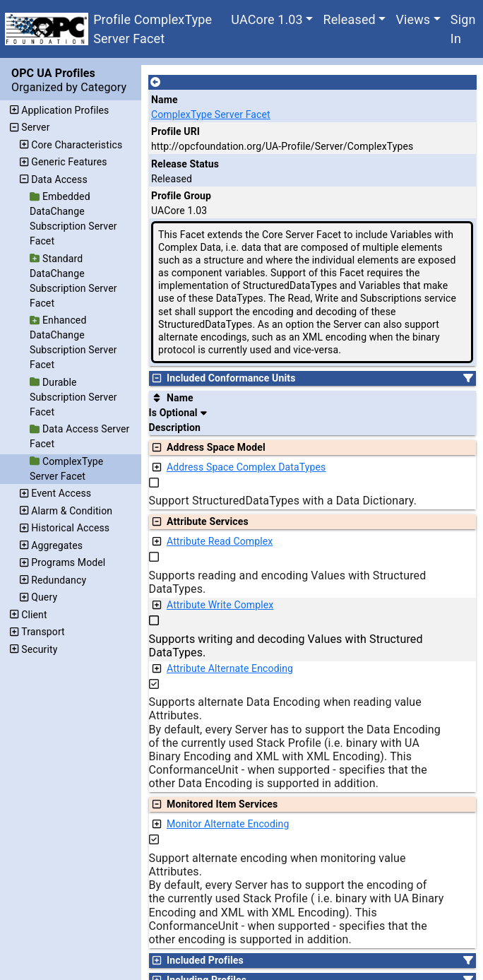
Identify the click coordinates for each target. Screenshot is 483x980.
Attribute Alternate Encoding (230, 668)
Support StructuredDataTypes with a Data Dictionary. (283, 501)
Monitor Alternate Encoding (228, 824)
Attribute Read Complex (220, 541)
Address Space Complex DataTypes (246, 467)
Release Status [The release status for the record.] (185, 164)
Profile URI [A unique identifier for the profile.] (175, 131)
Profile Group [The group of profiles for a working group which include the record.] (181, 196)
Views (413, 19)
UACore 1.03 (267, 19)
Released (349, 19)
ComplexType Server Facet (211, 114)
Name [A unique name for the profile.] (165, 100)
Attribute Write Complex (220, 605)
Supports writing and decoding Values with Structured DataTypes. (286, 646)
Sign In (463, 29)
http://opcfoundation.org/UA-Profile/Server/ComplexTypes (282, 146)
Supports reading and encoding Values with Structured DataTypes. (288, 582)
